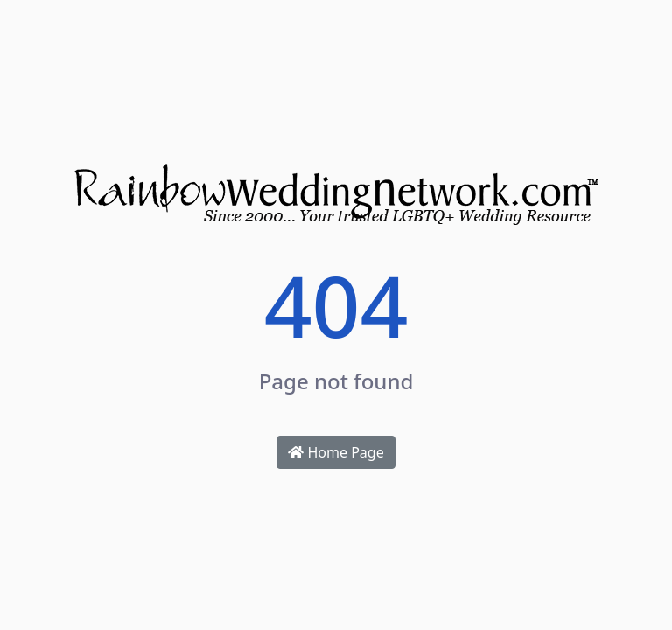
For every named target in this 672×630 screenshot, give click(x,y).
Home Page (336, 452)
